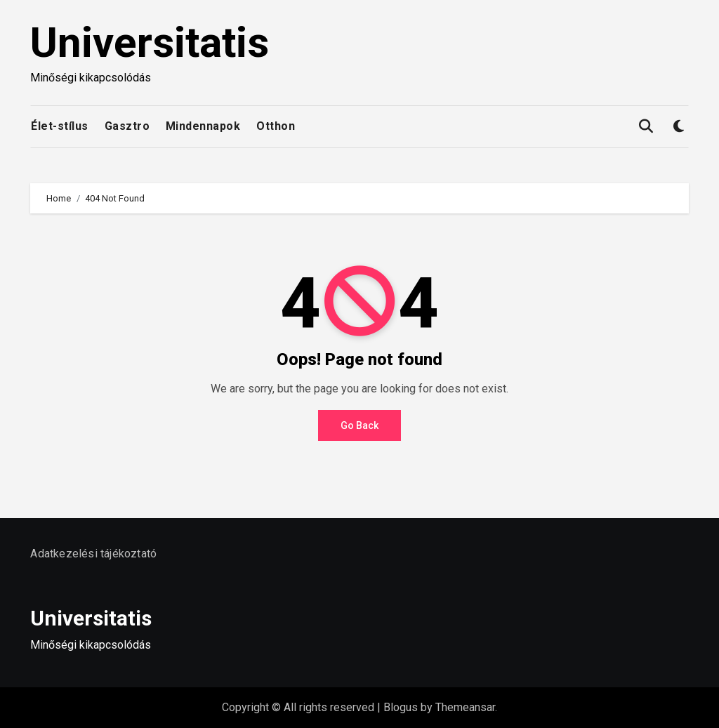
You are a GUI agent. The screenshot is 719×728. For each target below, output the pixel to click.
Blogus (401, 707)
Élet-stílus (60, 126)
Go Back (359, 425)
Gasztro (127, 126)
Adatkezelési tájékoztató (93, 554)
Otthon (276, 126)
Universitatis (150, 42)
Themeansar (465, 707)
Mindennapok (203, 126)
